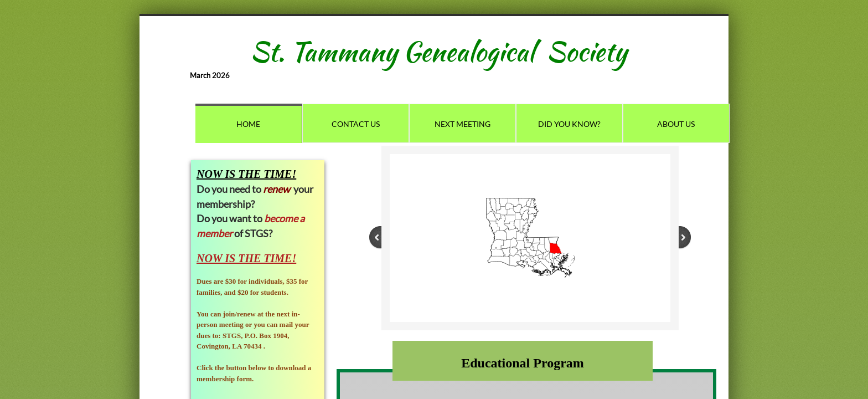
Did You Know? (569, 124)
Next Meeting (463, 124)
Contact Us (356, 124)
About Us (676, 124)
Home (248, 124)
